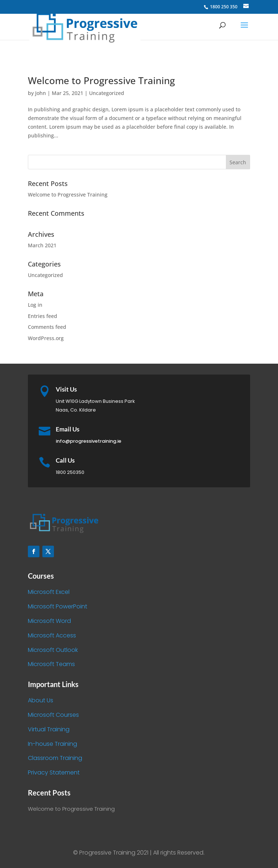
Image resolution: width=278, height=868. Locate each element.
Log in (35, 305)
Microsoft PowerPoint (58, 606)
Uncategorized (107, 93)
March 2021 (42, 245)
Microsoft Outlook (53, 650)
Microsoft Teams (51, 664)
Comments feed (47, 327)
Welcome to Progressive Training (101, 80)
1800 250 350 (223, 7)
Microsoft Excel (49, 592)
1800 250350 (70, 472)
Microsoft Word (49, 621)
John (41, 93)
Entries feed (43, 316)
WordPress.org (46, 338)
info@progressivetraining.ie (89, 441)
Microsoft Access (52, 635)
